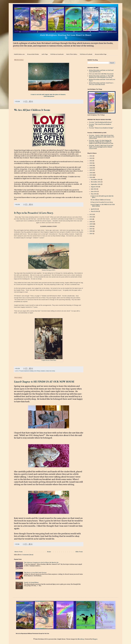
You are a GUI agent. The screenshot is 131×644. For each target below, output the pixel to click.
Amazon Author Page (101, 54)
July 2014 (94, 189)
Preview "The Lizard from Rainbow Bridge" (100, 125)
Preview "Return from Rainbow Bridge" (101, 128)
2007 (91, 229)
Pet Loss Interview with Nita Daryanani (101, 74)
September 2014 (96, 184)
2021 (91, 161)
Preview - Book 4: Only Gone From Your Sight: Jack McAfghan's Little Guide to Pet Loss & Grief (102, 137)
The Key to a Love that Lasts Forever (35, 573)
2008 (91, 226)
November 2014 (96, 182)
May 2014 (94, 194)
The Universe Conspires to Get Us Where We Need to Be (41, 563)
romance (43, 371)
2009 (91, 224)
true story (52, 371)
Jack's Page (45, 54)
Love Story (37, 371)
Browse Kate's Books (33, 54)
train (47, 371)
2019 (91, 165)
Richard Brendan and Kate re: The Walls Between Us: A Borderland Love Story (101, 77)
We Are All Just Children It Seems (32, 110)
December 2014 (96, 179)
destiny (31, 371)
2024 (91, 156)
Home (49, 552)
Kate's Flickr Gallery (72, 54)
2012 (91, 217)
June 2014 (94, 191)
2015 (91, 175)
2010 (91, 222)
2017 (91, 170)
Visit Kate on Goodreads (57, 54)
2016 (91, 173)
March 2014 (95, 211)
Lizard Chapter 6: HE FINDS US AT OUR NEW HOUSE (44, 382)
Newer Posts (19, 552)
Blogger (95, 639)
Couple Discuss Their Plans (49, 360)
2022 (91, 158)
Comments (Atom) (28, 555)
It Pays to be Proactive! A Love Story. (34, 213)
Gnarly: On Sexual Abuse (31, 582)
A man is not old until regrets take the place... (102, 197)
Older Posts (79, 552)
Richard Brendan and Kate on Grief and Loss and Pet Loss (101, 71)
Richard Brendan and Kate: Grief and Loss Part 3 (102, 80)
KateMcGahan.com (19, 54)
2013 (91, 214)
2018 (91, 168)
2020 (91, 163)
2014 (91, 177)
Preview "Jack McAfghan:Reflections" (101, 122)
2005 (91, 234)
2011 (91, 219)
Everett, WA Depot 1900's (49, 270)
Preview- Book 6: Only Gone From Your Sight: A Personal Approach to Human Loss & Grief (101, 147)
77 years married (24, 371)
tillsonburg (81, 639)
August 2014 (95, 187)
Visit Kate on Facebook (86, 54)
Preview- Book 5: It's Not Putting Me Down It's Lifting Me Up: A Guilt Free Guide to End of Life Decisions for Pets (101, 142)
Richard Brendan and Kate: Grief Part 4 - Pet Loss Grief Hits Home (102, 84)
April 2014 (94, 209)
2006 (91, 231)
